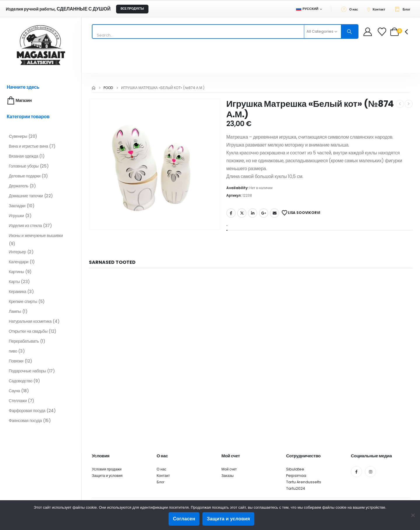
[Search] (350, 32)
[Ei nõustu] (413, 515)
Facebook (231, 213)
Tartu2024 (296, 488)
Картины (16, 272)
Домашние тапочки (26, 196)
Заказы (228, 476)
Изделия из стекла (25, 226)
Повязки (16, 361)
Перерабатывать (24, 341)
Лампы (15, 311)
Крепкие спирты (23, 301)
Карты (14, 282)
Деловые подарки (25, 176)
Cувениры (18, 136)
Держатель (19, 186)
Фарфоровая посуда (27, 411)
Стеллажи (18, 401)
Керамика (17, 292)
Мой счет (229, 469)
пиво (13, 351)
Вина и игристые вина (28, 146)
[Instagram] (370, 472)
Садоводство (21, 381)
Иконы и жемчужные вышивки (36, 236)
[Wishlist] (383, 32)
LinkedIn (253, 213)
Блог (161, 482)
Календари (19, 262)
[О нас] (351, 9)
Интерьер (17, 252)
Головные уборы (24, 166)
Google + (264, 213)
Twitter (242, 213)
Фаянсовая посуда (25, 421)
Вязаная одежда (23, 156)
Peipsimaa (296, 476)
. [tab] (227, 225)
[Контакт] (378, 9)
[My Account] (368, 32)
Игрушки (16, 216)
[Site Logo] (41, 45)
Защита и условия (107, 476)
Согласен (184, 519)
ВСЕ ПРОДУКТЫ (132, 9)
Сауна (14, 391)
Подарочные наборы (27, 371)
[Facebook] (356, 472)
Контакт (163, 476)
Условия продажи (107, 469)
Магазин (19, 101)
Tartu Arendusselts (304, 482)
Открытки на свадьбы (28, 331)
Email (274, 213)
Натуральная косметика (30, 321)
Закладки (17, 206)
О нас (161, 469)
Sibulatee (295, 469)
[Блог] (404, 9)
